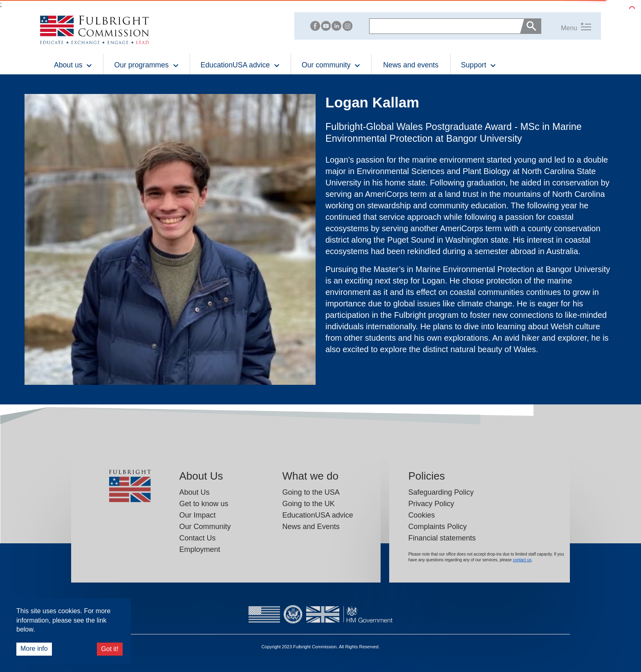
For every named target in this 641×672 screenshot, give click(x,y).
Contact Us (198, 538)
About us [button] (73, 65)
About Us (195, 492)
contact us (522, 560)
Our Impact (198, 515)
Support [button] (479, 65)
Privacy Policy (431, 504)
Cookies (422, 515)
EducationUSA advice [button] (240, 65)
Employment (200, 549)
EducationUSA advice (318, 515)
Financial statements (442, 538)
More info (34, 649)
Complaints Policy (438, 527)
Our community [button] (331, 65)
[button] (566, 26)
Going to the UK (309, 504)
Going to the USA (311, 492)
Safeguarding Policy (441, 492)
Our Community (205, 527)
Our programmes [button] (146, 65)
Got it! (110, 649)
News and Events (311, 527)
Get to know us (204, 504)
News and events (411, 65)
